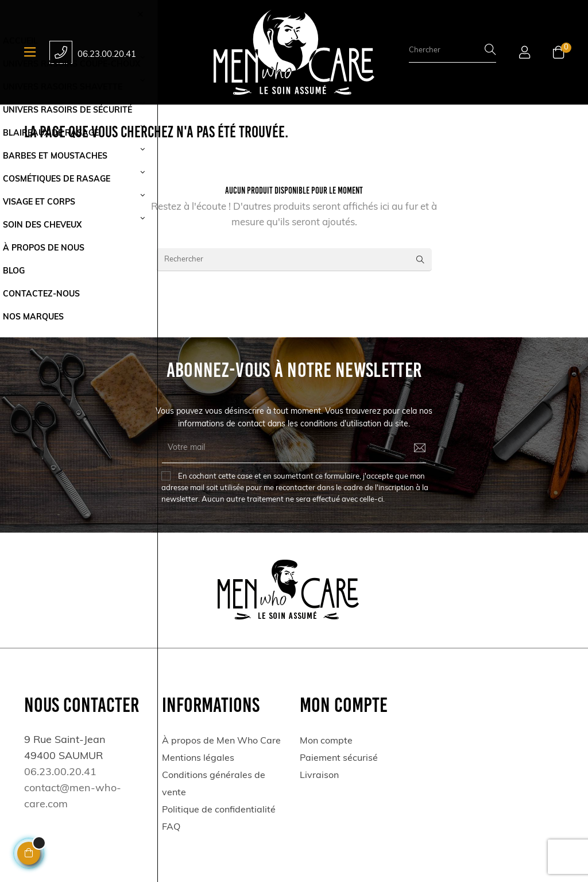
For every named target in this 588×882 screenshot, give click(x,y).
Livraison (319, 776)
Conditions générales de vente (214, 784)
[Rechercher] (294, 260)
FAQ (171, 827)
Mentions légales (198, 758)
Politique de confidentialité (219, 810)
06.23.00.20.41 (107, 55)
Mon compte (326, 741)
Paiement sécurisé (339, 758)
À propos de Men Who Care (221, 741)
